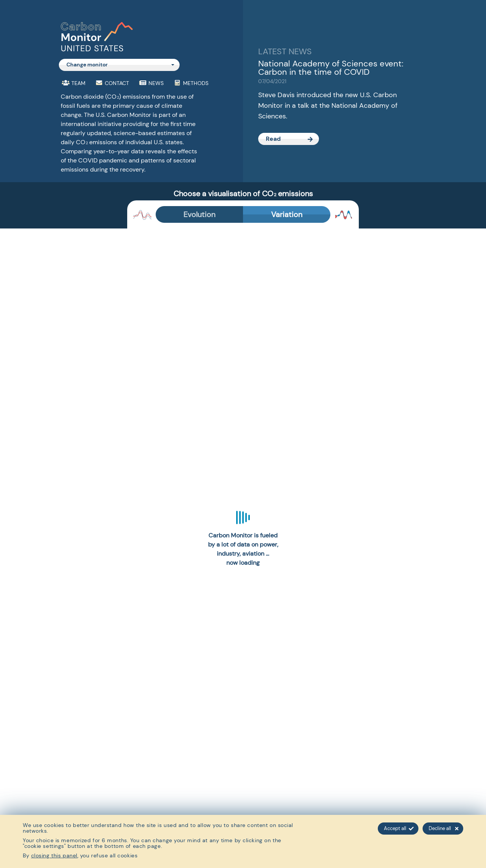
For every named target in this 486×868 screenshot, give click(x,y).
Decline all (444, 828)
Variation (287, 214)
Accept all (399, 828)
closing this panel (54, 855)
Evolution (199, 214)
